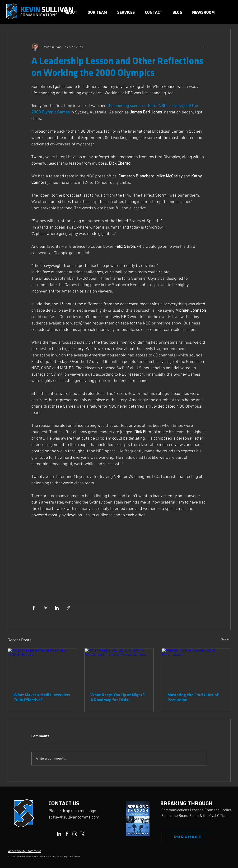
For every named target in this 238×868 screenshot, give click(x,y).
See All (226, 640)
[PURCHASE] (188, 837)
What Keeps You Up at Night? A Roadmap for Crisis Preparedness (118, 697)
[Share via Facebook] (34, 608)
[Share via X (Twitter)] (45, 608)
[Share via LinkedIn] (57, 608)
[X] (83, 834)
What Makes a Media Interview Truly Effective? (42, 697)
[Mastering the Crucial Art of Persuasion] (196, 668)
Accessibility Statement (24, 851)
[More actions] (204, 47)
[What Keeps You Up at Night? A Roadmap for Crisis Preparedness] (119, 668)
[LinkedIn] (59, 834)
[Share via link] (68, 608)
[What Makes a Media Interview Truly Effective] (42, 668)
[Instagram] (75, 834)
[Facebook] (67, 834)
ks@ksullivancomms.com (76, 817)
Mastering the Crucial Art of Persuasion (193, 697)
